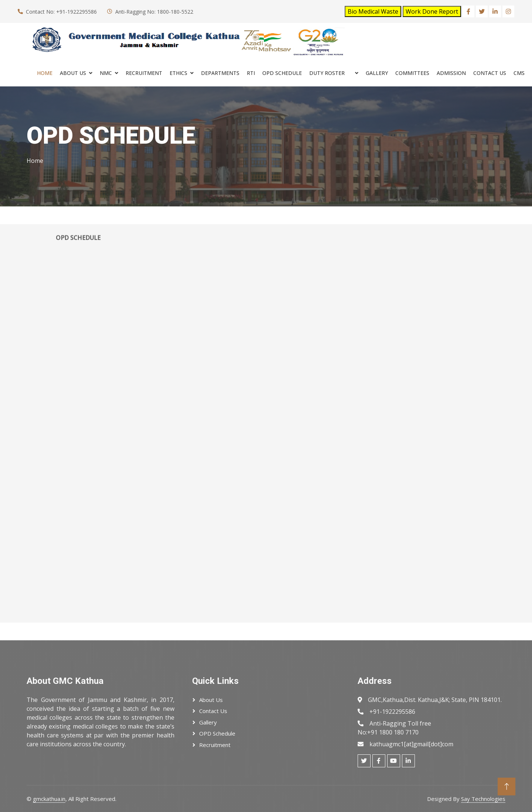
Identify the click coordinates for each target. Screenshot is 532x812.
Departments (220, 73)
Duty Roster (327, 73)
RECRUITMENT (144, 73)
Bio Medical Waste (373, 11)
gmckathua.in (49, 799)
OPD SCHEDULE (282, 73)
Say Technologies (483, 799)
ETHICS (178, 73)
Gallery (377, 73)
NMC (106, 73)
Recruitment (215, 745)
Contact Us (490, 73)
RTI (251, 73)
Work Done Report (432, 11)
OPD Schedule (217, 733)
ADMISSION (451, 73)
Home (45, 73)
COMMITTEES (412, 73)
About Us (73, 73)
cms (519, 73)
